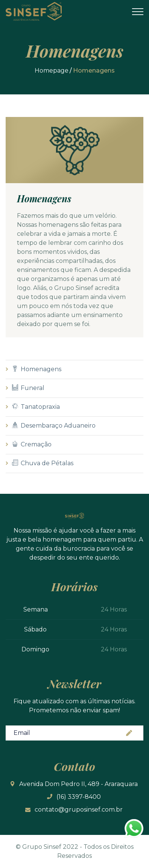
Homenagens (37, 369)
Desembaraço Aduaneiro (54, 426)
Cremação (32, 444)
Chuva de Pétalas (43, 463)
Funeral (28, 388)
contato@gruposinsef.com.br (79, 810)
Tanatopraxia (36, 407)
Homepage (52, 71)
